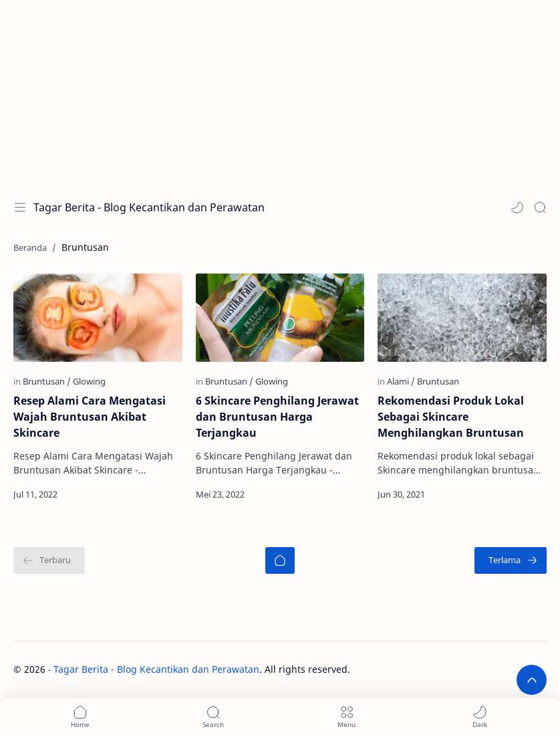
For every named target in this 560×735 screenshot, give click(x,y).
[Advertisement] (280, 94)
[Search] (540, 207)
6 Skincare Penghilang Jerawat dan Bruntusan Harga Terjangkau (277, 417)
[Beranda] (280, 560)
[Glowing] (89, 381)
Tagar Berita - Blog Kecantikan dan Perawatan (149, 207)
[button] (517, 207)
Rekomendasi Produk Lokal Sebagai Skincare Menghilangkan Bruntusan (451, 417)
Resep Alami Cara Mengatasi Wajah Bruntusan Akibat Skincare (90, 417)
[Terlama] (511, 560)
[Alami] (401, 381)
